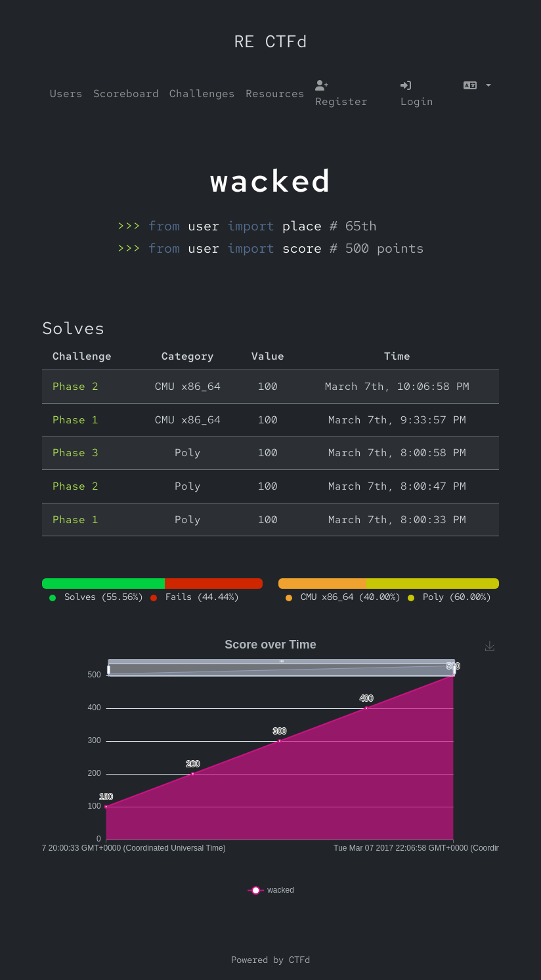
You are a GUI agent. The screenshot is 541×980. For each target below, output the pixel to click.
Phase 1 (76, 420)
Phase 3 (76, 453)
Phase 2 (76, 386)
